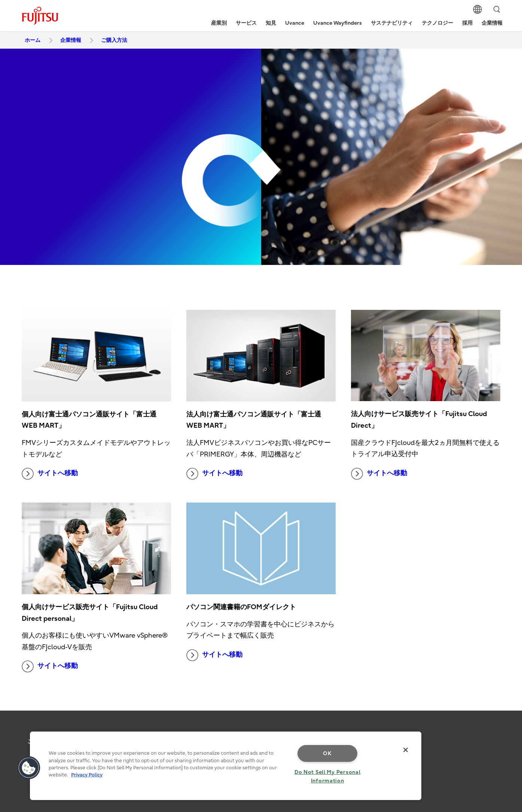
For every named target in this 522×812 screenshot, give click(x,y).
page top (505, 729)
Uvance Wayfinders (338, 23)
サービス (246, 23)
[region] (226, 766)
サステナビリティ (392, 23)
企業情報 (492, 23)
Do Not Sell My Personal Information (328, 776)
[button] (29, 768)
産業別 (219, 23)
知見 (271, 23)
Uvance (295, 23)
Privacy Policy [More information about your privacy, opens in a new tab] (87, 775)
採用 (467, 23)
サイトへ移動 (50, 474)
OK (327, 753)
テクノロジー (437, 23)
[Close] (406, 750)
